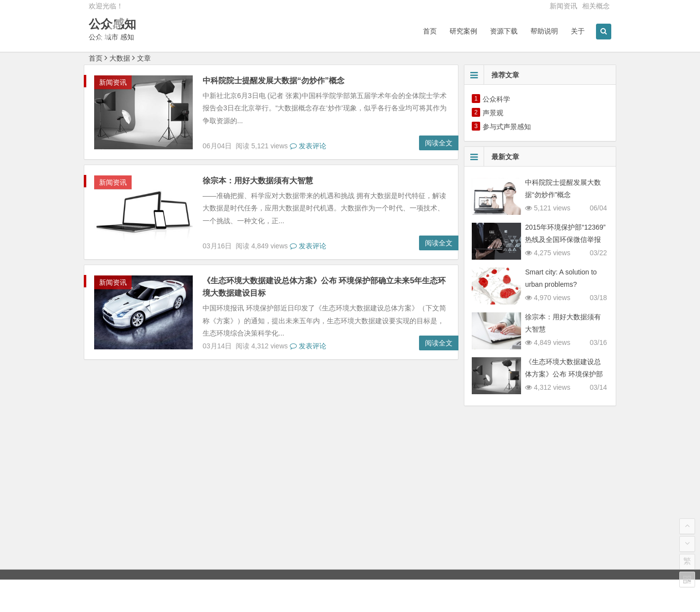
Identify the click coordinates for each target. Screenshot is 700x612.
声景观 (493, 113)
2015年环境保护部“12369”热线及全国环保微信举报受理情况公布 (565, 239)
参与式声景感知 (507, 127)
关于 (578, 31)
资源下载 (504, 31)
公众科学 (496, 99)
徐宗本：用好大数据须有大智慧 (258, 181)
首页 (430, 31)
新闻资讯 (563, 6)
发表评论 (308, 146)
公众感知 (112, 24)
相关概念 (596, 6)
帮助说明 (544, 31)
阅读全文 (439, 143)
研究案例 (463, 31)
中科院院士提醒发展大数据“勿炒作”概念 (274, 81)
